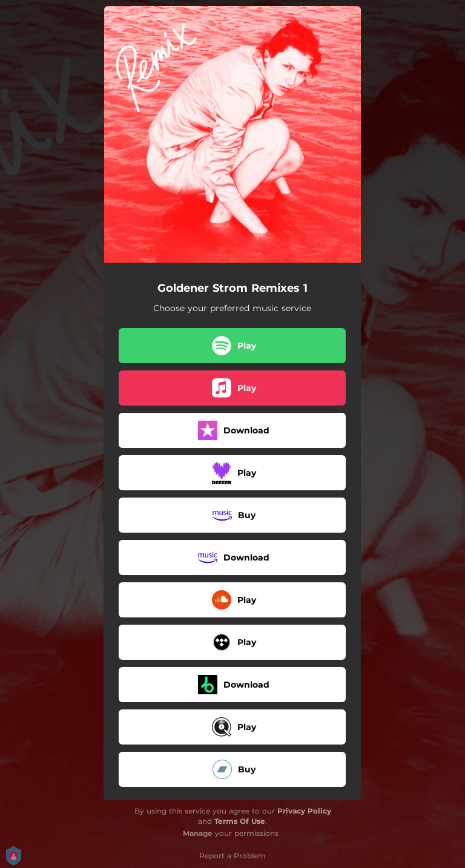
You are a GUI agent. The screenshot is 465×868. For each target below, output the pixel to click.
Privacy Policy (304, 811)
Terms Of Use (240, 821)
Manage (198, 833)
